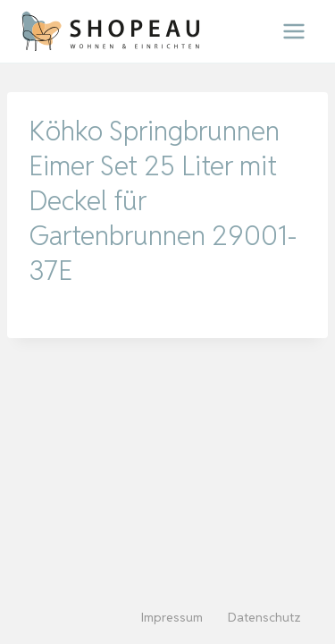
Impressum (172, 617)
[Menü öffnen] (293, 31)
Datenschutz (264, 617)
